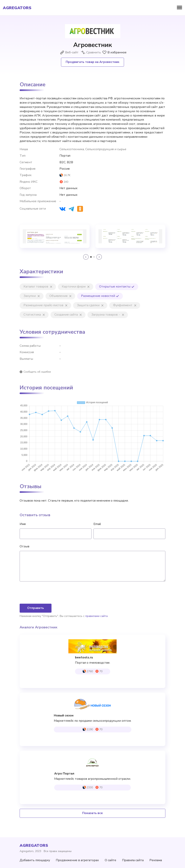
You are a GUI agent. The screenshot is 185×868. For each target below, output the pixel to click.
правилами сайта (96, 616)
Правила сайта (133, 860)
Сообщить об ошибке (37, 372)
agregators (17, 8)
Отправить (36, 608)
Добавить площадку (35, 860)
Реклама (156, 860)
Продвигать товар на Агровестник (92, 62)
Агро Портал (64, 774)
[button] (86, 257)
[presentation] (49, 593)
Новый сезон (64, 716)
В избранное (114, 52)
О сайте (110, 860)
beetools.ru (84, 658)
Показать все (92, 813)
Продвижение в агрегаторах (77, 860)
